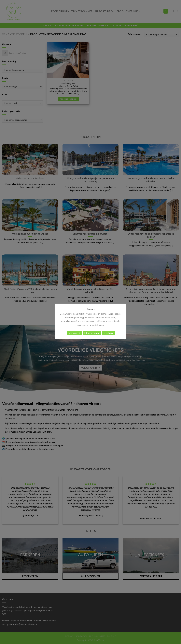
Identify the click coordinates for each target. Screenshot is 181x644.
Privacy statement (92, 333)
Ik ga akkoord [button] (74, 333)
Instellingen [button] (109, 333)
